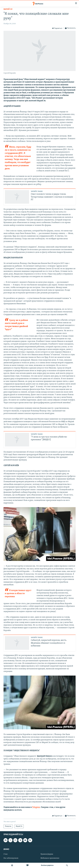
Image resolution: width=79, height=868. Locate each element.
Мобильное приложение (50, 858)
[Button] (57, 28)
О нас (6, 854)
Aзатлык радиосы (47, 865)
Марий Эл (8, 9)
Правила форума (47, 854)
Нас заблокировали (11, 858)
